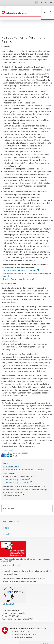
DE (36, 3)
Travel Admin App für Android (17, 476)
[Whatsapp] (14, 449)
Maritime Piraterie (11, 460)
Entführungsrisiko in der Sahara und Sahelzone (23, 463)
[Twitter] (6, 449)
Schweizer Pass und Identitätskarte (18, 273)
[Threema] (11, 449)
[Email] (16, 449)
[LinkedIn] (8, 449)
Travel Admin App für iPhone (17, 473)
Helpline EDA (8, 598)
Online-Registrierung (13, 489)
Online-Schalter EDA (10, 515)
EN (51, 3)
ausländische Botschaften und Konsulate (20, 264)
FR (46, 3)
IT (41, 3)
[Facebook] (3, 449)
